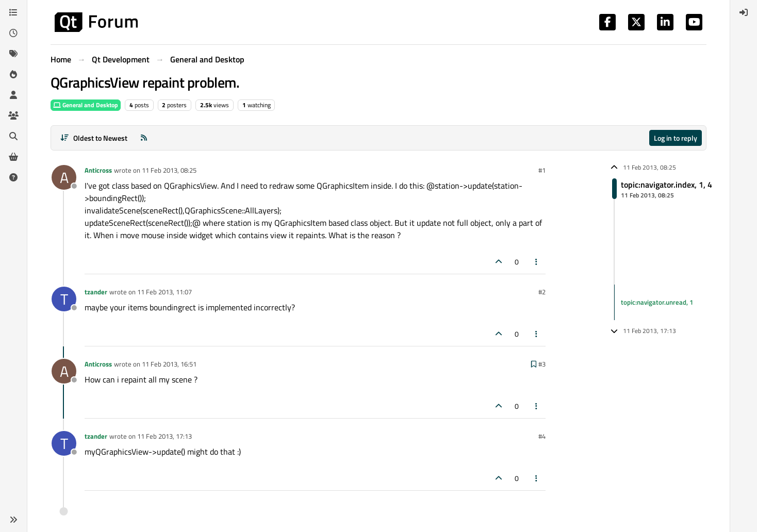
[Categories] (13, 12)
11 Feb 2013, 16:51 (169, 364)
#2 (542, 292)
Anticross (98, 170)
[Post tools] (537, 262)
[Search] (13, 136)
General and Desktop (86, 105)
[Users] (13, 95)
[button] (13, 520)
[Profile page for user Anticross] (64, 177)
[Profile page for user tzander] (64, 299)
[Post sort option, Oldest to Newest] (94, 138)
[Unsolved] (13, 177)
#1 (542, 170)
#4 (542, 436)
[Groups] (13, 115)
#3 (542, 364)
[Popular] (13, 74)
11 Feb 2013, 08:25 (169, 170)
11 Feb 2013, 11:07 (164, 292)
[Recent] (13, 33)
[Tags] (13, 54)
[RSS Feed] (144, 138)
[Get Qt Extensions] (13, 157)
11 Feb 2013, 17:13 (164, 436)
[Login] (744, 12)
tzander (96, 292)
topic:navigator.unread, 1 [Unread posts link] (657, 302)
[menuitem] (744, 12)
